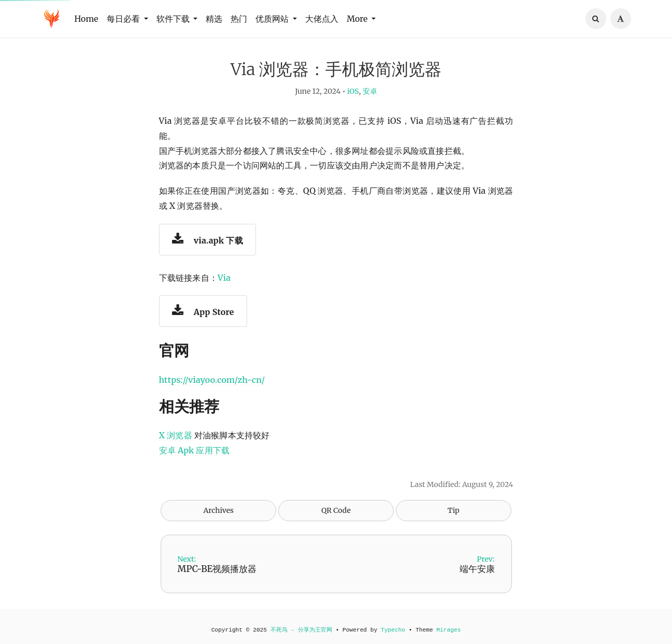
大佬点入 (322, 19)
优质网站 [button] (273, 19)
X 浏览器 (176, 440)
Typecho (393, 630)
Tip (454, 516)
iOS (353, 96)
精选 (214, 19)
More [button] (358, 19)
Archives (218, 516)
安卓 (370, 96)
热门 (239, 19)
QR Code (336, 516)
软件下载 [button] (174, 19)
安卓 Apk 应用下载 (195, 455)
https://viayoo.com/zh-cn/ (212, 385)
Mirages (448, 630)
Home (87, 19)
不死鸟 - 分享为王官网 (301, 630)
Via (224, 282)
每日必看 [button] (124, 19)
